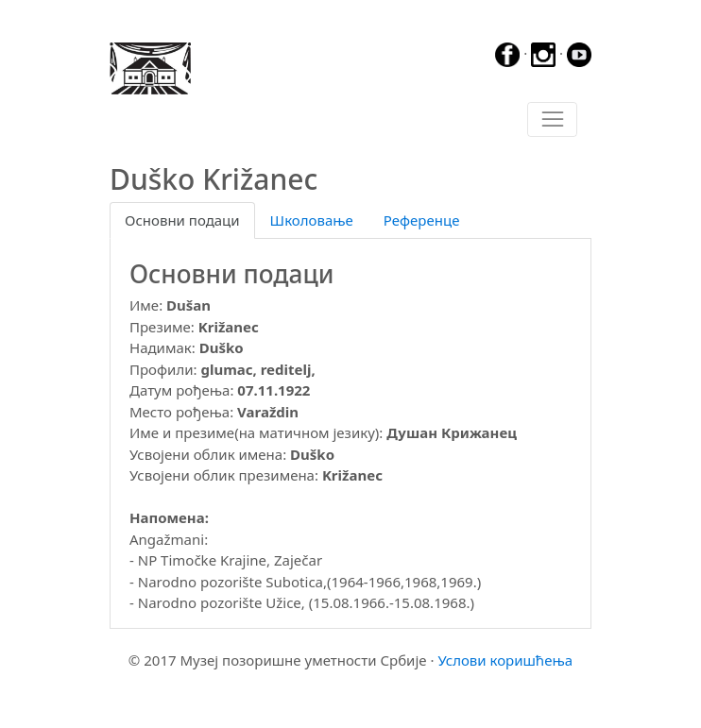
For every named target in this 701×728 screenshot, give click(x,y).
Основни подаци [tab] (182, 220)
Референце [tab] (422, 220)
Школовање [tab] (312, 220)
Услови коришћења (505, 660)
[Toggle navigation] (552, 120)
